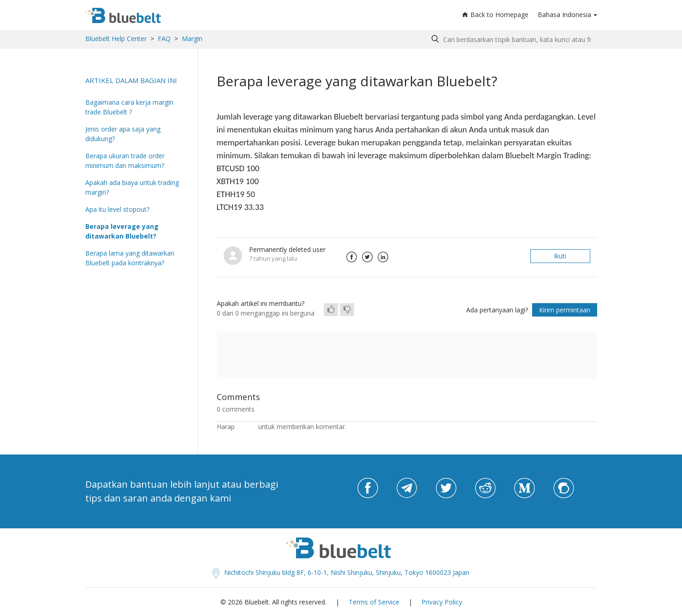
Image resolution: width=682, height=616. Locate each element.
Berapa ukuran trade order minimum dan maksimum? (125, 161)
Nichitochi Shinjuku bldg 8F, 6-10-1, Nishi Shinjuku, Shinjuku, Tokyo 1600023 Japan (341, 572)
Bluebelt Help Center (116, 39)
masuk (246, 427)
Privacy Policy (442, 602)
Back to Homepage (495, 15)
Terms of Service (374, 602)
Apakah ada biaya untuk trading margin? (132, 187)
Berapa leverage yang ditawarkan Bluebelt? (122, 231)
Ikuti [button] (560, 256)
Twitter (368, 257)
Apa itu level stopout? (117, 209)
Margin (192, 39)
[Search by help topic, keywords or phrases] (512, 39)
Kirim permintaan (565, 310)
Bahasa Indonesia (564, 15)
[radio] (331, 310)
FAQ (164, 39)
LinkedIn (383, 257)
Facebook (352, 257)
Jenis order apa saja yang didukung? (123, 134)
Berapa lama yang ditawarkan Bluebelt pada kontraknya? (130, 258)
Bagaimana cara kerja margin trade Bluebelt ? (129, 107)
